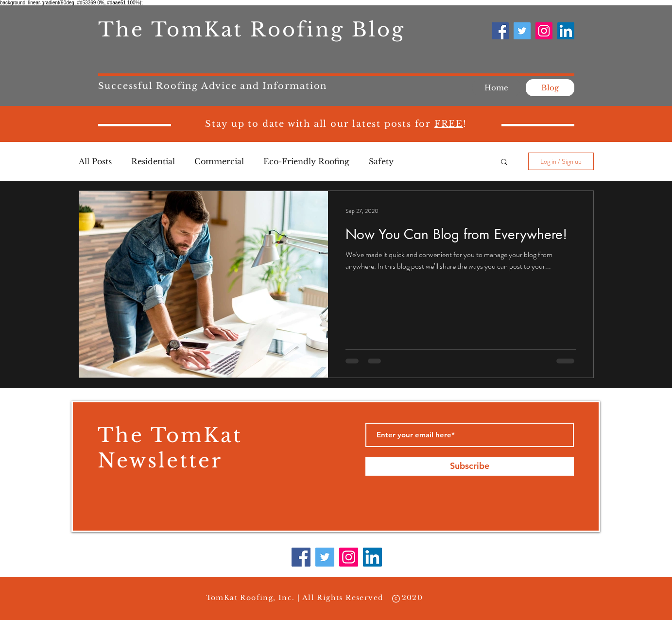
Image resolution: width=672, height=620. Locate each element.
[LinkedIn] (566, 31)
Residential (153, 161)
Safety (381, 161)
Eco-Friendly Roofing (306, 161)
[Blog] (550, 88)
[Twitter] (522, 31)
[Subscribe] (470, 466)
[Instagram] (544, 31)
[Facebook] (500, 31)
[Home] (497, 88)
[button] (504, 163)
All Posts (95, 161)
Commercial (219, 161)
